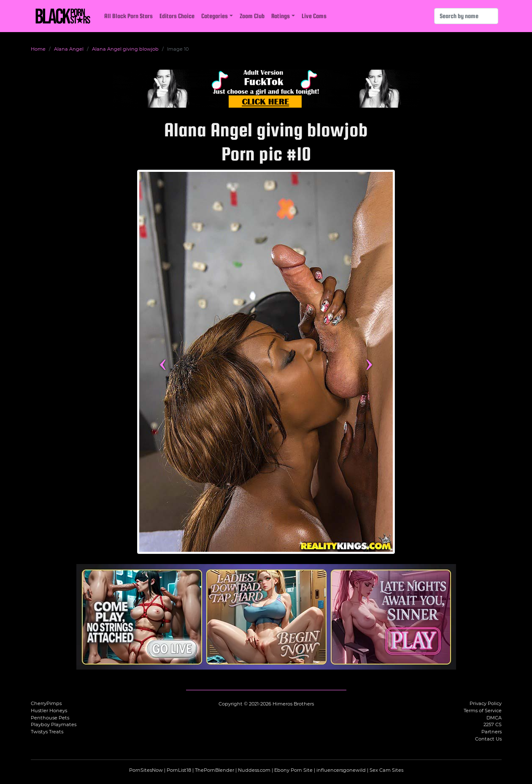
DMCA (494, 718)
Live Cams (314, 16)
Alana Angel (69, 49)
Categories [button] (215, 16)
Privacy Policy (486, 703)
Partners (491, 732)
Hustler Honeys (49, 711)
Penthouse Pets (50, 718)
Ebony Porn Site (293, 770)
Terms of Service (483, 711)
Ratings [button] (281, 16)
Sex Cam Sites (386, 770)
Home (38, 49)
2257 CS (493, 724)
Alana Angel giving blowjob (125, 49)
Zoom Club (252, 16)
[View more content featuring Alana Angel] (266, 362)
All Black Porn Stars (128, 16)
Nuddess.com (254, 770)
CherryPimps (46, 703)
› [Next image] (369, 362)
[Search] (466, 16)
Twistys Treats (47, 732)
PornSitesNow (146, 770)
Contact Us (488, 739)
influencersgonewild (341, 770)
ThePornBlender (215, 770)
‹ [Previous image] (163, 362)
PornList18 (179, 770)
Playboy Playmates (54, 724)
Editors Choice (177, 16)
